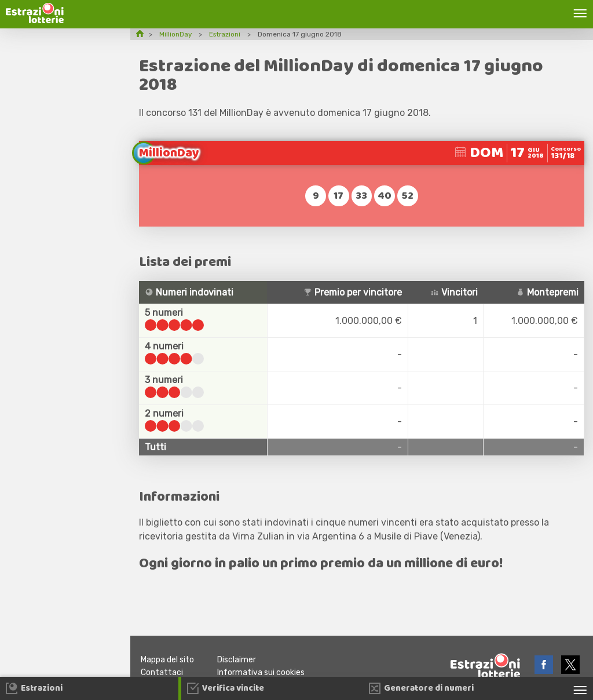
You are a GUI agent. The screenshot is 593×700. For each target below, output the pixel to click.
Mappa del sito (169, 660)
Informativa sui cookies (265, 672)
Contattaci (162, 672)
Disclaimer (240, 660)
